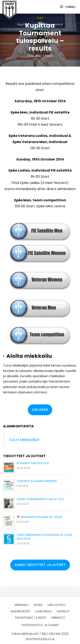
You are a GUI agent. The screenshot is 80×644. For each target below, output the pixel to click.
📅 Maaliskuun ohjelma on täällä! (39, 517)
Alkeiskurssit (20, 611)
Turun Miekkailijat (24, 440)
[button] (40, 410)
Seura (38, 605)
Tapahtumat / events (30, 618)
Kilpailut (63, 611)
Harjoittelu (57, 605)
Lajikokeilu (44, 611)
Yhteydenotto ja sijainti (40, 625)
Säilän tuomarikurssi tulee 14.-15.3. (40, 499)
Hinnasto (58, 618)
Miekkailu (22, 605)
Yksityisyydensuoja (40, 639)
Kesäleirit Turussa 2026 (33, 463)
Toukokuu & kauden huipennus (37, 481)
